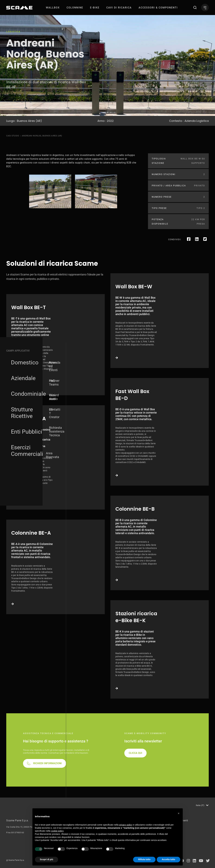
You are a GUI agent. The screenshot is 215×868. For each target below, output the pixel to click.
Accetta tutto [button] (168, 859)
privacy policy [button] (126, 825)
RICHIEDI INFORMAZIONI (47, 763)
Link (56, 345)
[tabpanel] (50, 191)
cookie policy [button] (57, 831)
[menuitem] (53, 8)
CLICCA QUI (135, 753)
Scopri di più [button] (47, 859)
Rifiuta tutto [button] (144, 859)
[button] (179, 813)
